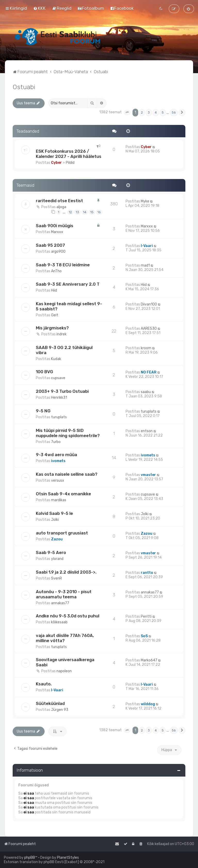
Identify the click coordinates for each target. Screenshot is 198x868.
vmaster (148, 475)
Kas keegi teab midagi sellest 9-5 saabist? (69, 306)
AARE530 (149, 329)
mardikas (59, 500)
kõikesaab (59, 622)
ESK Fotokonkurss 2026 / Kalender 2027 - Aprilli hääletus (69, 154)
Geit (55, 315)
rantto (147, 573)
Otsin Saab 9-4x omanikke (63, 494)
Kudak (56, 359)
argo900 (58, 252)
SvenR (56, 578)
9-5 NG (43, 411)
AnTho (56, 271)
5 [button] (163, 112)
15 (92, 212)
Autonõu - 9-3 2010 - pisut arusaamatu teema (64, 594)
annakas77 (60, 603)
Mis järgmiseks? (52, 328)
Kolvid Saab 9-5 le (54, 513)
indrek (61, 334)
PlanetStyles (68, 858)
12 (70, 212)
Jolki (55, 520)
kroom (146, 348)
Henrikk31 (59, 398)
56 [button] (174, 112)
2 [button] (142, 112)
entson (147, 431)
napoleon (64, 671)
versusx (58, 480)
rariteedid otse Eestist (59, 201)
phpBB (30, 858)
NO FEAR (149, 372)
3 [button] (149, 112)
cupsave (58, 378)
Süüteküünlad (50, 703)
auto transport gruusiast (62, 533)
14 (85, 212)
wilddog (148, 704)
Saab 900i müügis (55, 226)
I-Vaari (147, 246)
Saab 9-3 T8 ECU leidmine (63, 265)
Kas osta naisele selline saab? (67, 474)
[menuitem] (39, 8)
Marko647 (149, 660)
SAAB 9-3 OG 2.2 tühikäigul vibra (64, 350)
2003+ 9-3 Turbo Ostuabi (62, 391)
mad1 (145, 265)
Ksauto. (44, 684)
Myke (145, 201)
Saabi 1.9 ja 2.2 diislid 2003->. (66, 572)
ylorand (57, 559)
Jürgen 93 (60, 710)
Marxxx (57, 232)
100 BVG (44, 372)
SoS (144, 636)
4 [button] (156, 112)
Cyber (56, 163)
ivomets (58, 461)
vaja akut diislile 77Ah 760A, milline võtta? (65, 638)
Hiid (54, 290)
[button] (127, 113)
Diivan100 (149, 304)
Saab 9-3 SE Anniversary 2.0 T (68, 284)
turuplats (59, 417)
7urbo (56, 442)
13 (77, 212)
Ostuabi (24, 87)
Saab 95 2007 (50, 245)
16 (99, 212)
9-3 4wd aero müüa (56, 455)
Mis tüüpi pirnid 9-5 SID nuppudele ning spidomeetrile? (68, 433)
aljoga (61, 207)
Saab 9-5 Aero (51, 552)
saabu (146, 392)
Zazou (57, 539)
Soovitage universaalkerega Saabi (65, 662)
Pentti (146, 616)
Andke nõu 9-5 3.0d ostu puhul (68, 616)
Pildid (70, 163)
